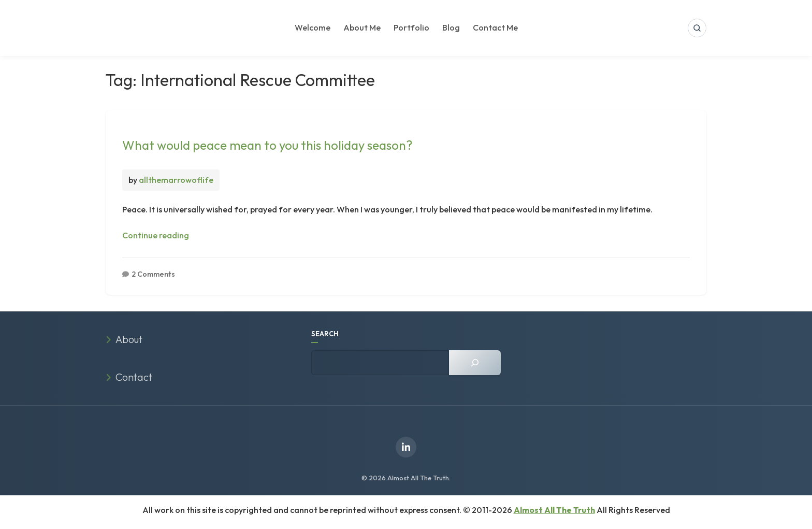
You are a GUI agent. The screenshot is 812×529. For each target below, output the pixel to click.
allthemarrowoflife (176, 180)
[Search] (475, 363)
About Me (362, 27)
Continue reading (156, 235)
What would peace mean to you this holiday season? (267, 145)
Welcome (313, 27)
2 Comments (153, 274)
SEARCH (325, 334)
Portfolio (411, 27)
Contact (134, 377)
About (129, 339)
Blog (451, 27)
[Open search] (697, 28)
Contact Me (495, 27)
